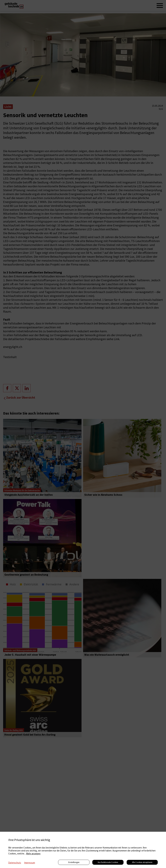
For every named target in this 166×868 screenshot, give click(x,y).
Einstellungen (74, 862)
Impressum (30, 863)
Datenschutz (15, 863)
